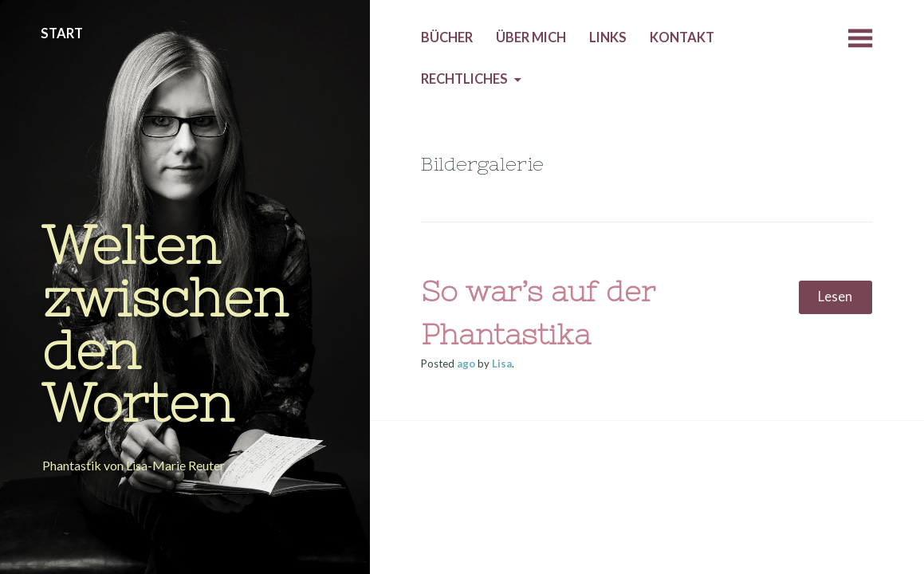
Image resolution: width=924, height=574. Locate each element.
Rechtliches (464, 79)
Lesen (835, 297)
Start (62, 33)
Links (608, 37)
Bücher (447, 37)
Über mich (531, 37)
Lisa (502, 364)
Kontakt (682, 37)
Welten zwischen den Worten (165, 324)
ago (466, 364)
